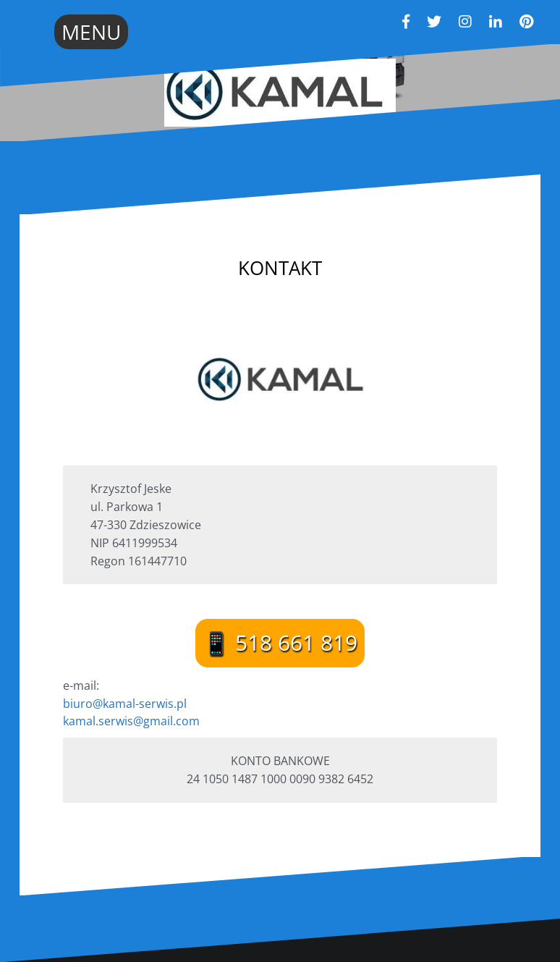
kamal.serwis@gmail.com (131, 721)
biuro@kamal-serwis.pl (125, 704)
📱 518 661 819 (280, 642)
